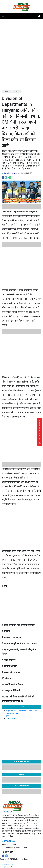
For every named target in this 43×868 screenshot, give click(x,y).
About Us (7, 812)
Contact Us (8, 841)
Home (6, 92)
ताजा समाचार (10, 719)
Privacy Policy (10, 867)
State (22, 775)
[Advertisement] (21, 267)
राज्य (16, 92)
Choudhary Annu (9, 173)
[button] (3, 16)
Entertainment (21, 786)
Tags (22, 707)
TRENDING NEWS (21, 762)
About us (8, 862)
